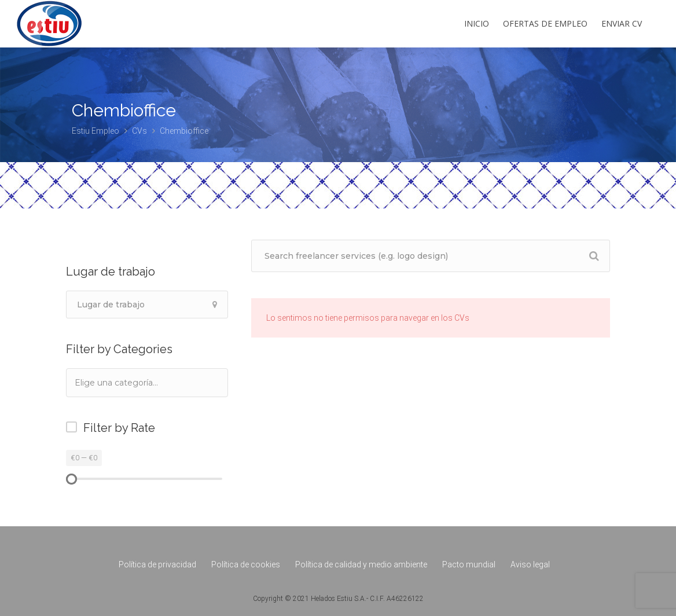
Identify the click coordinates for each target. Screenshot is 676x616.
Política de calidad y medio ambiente (361, 564)
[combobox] (147, 383)
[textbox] (132, 382)
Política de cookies (246, 564)
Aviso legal (530, 564)
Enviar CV (622, 23)
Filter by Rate (119, 428)
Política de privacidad (157, 564)
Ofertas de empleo (545, 23)
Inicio (477, 23)
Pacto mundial (469, 564)
